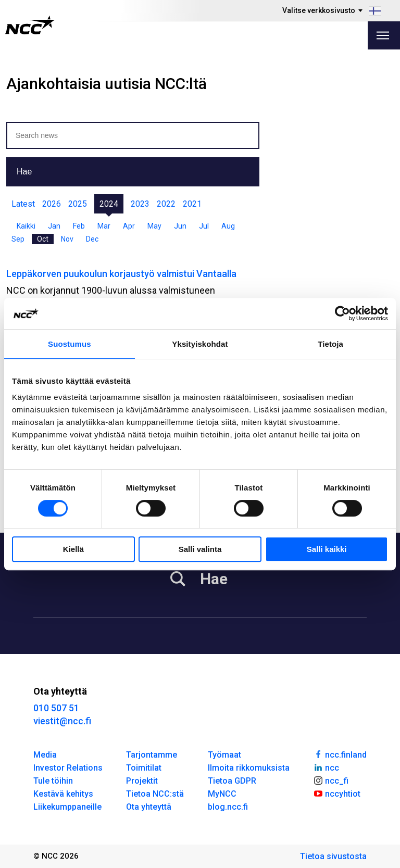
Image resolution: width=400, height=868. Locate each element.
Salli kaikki (327, 549)
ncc (326, 767)
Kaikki (26, 226)
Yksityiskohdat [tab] (200, 344)
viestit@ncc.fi (62, 721)
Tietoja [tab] (330, 344)
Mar (104, 226)
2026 (52, 204)
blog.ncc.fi (228, 807)
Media (45, 755)
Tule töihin (53, 781)
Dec (92, 239)
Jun (180, 226)
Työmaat (224, 755)
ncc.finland (340, 754)
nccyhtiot (337, 793)
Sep (18, 239)
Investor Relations (68, 768)
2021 (192, 204)
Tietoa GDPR (232, 781)
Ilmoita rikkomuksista (249, 768)
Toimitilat (144, 768)
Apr (129, 226)
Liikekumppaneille (67, 807)
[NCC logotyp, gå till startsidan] (30, 25)
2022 (166, 204)
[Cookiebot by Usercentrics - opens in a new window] (342, 313)
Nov (67, 239)
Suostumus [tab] (70, 344)
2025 (78, 204)
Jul (204, 226)
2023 (140, 204)
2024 (109, 204)
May (154, 226)
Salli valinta (200, 549)
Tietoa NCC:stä (155, 794)
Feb (79, 226)
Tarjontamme (152, 755)
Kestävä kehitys (63, 794)
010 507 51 (56, 708)
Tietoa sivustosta (333, 856)
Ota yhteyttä (149, 807)
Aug (228, 226)
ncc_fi (331, 780)
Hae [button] (24, 172)
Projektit (142, 781)
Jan (54, 226)
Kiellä (73, 549)
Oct (43, 239)
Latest (23, 204)
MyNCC (222, 794)
